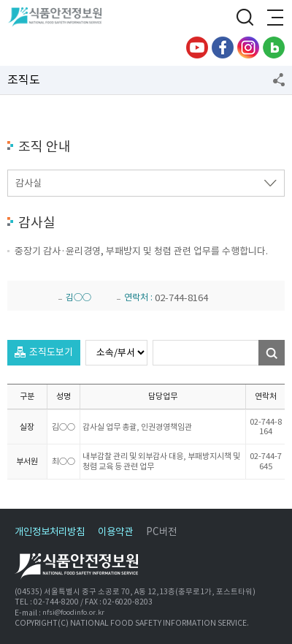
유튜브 (197, 48)
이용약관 (115, 532)
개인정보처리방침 (50, 532)
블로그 (274, 48)
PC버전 (161, 532)
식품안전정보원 (59, 18)
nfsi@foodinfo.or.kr (73, 613)
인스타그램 (248, 48)
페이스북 (223, 48)
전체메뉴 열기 (274, 18)
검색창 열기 (245, 18)
